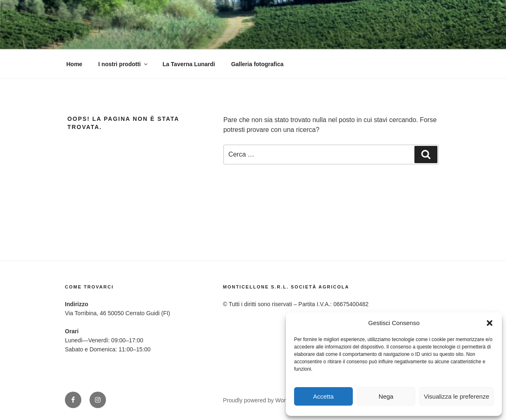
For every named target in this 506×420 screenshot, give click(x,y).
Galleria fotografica (258, 64)
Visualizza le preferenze (457, 396)
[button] (490, 323)
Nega (386, 396)
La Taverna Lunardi (189, 64)
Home (75, 64)
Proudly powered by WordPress (263, 400)
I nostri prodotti (123, 64)
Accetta (323, 396)
